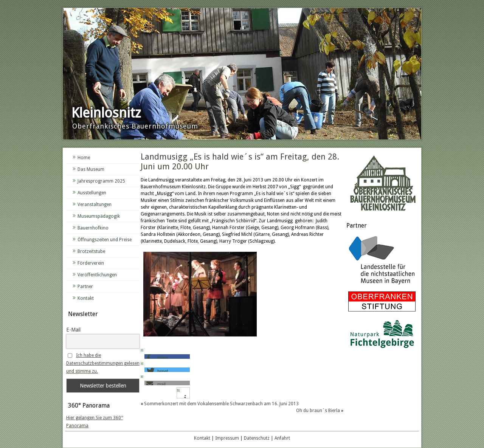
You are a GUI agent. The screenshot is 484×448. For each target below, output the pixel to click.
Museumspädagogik (99, 216)
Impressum (227, 438)
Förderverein (91, 263)
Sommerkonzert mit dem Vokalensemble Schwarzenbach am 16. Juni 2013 (221, 404)
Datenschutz (257, 438)
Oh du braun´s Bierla (318, 411)
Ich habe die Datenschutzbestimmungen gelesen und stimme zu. (103, 363)
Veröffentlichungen (97, 275)
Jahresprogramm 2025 (101, 181)
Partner (85, 287)
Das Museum (91, 169)
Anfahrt (282, 438)
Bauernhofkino (93, 228)
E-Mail (73, 330)
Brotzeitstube (91, 251)
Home (84, 158)
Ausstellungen (92, 193)
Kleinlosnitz (106, 113)
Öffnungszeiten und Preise (105, 240)
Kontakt (86, 298)
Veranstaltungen (95, 205)
